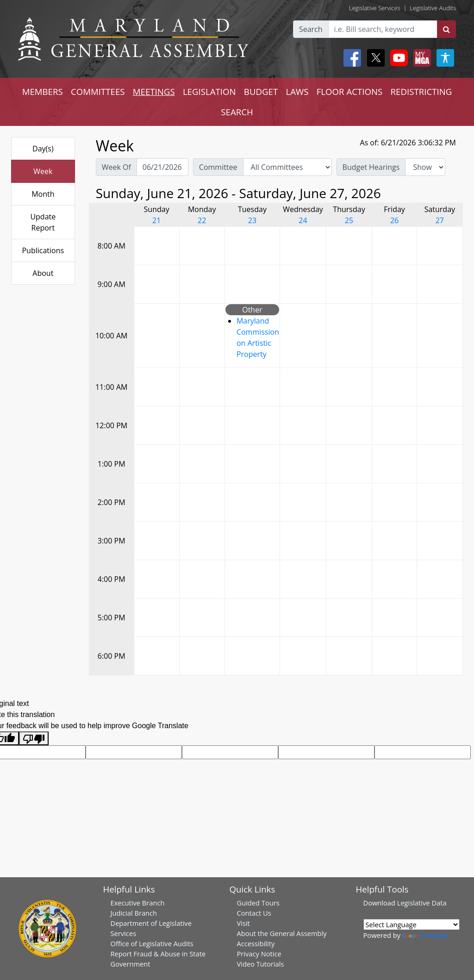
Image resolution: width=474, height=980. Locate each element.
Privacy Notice (259, 954)
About (43, 273)
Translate (425, 935)
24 (303, 220)
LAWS (297, 91)
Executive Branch (138, 903)
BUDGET (261, 91)
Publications (43, 250)
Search (311, 29)
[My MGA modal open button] (420, 58)
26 (394, 220)
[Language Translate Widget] (412, 924)
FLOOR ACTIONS (350, 91)
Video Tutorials (261, 964)
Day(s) (43, 149)
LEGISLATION (209, 91)
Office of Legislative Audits (152, 943)
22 (202, 220)
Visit (243, 923)
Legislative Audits (433, 8)
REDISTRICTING (421, 91)
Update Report (43, 222)
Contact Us (254, 913)
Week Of (116, 167)
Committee (218, 167)
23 (252, 220)
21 (156, 220)
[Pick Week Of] (162, 167)
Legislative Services (375, 8)
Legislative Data (422, 903)
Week (43, 171)
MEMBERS (43, 91)
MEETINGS (154, 91)
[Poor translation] (34, 739)
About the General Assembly (282, 933)
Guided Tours (258, 903)
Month (43, 194)
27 (440, 220)
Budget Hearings (371, 167)
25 (349, 220)
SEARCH (237, 112)
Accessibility (256, 943)
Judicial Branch (134, 913)
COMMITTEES (98, 91)
